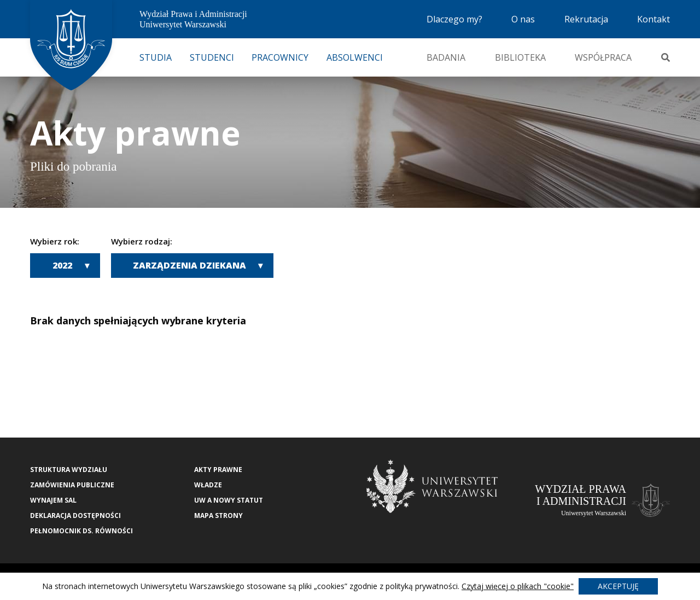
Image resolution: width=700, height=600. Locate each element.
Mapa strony (218, 515)
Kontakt (654, 19)
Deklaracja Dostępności (75, 515)
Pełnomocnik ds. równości (81, 531)
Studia (156, 57)
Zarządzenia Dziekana (189, 265)
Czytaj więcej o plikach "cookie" (518, 586)
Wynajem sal (53, 500)
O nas (523, 19)
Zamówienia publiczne (72, 485)
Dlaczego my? (454, 19)
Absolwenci (355, 57)
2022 (62, 265)
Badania (446, 57)
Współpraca (603, 57)
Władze (208, 485)
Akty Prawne (218, 470)
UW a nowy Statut (229, 500)
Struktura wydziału (69, 470)
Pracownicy (280, 57)
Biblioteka (520, 57)
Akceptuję (618, 586)
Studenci (212, 57)
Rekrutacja (586, 19)
